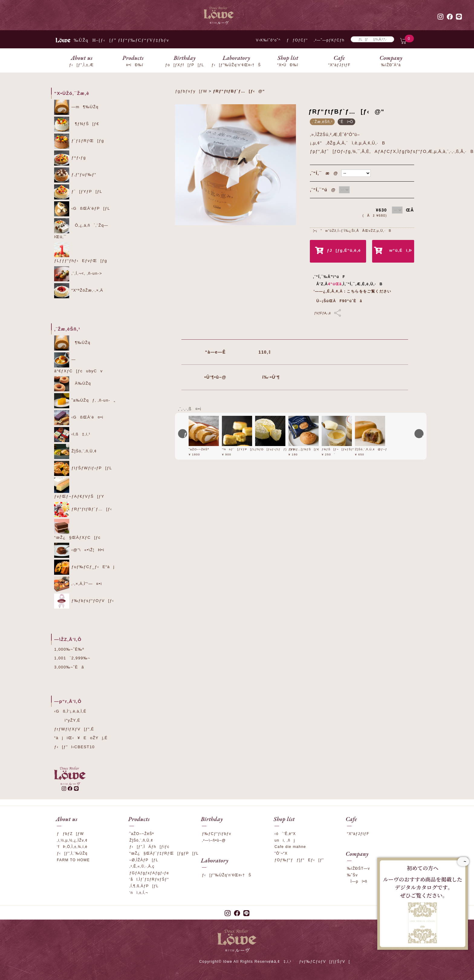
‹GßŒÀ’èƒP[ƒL (82, 209)
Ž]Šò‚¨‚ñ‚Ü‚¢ (75, 451)
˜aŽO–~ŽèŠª (199, 449)
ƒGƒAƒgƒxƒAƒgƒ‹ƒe (149, 873)
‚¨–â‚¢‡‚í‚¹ (280, 962)
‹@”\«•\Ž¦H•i (79, 550)
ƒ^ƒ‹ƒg (70, 158)
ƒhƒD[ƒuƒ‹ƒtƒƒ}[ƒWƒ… (278, 449)
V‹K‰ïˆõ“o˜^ (266, 40)
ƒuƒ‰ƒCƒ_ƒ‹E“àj (84, 567)
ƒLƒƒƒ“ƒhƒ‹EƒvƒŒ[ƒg (81, 252)
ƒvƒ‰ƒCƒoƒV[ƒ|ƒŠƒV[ (325, 962)
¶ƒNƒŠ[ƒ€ (77, 124)
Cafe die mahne (290, 847)
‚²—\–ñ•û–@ (214, 840)
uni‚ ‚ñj (285, 840)
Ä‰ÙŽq (73, 384)
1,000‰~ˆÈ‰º (69, 649)
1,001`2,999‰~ (72, 658)
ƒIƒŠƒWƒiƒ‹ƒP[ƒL (83, 468)
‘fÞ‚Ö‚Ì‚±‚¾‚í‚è (72, 847)
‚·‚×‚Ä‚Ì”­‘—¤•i (78, 584)
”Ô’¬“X (281, 853)
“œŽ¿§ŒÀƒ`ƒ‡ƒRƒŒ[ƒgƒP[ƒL (164, 853)
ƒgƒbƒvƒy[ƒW (191, 91)
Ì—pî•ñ (357, 881)
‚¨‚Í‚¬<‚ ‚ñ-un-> (78, 274)
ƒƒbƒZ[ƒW (70, 834)
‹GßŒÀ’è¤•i (79, 418)
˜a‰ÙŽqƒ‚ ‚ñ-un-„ (85, 401)
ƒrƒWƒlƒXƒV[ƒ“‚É (74, 729)
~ (463, 862)
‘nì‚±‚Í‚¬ (139, 893)
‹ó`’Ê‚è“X (285, 834)
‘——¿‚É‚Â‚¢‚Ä (328, 291)
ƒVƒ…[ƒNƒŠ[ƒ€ (304, 449)
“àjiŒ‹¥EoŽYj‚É (81, 738)
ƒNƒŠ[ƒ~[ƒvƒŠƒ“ (338, 449)
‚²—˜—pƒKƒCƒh (329, 40)
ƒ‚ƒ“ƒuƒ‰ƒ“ (75, 175)
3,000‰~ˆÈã (69, 667)
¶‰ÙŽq (72, 343)
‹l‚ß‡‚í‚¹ (72, 435)
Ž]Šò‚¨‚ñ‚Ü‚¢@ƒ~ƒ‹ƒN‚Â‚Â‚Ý (379, 449)
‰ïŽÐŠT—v (359, 868)
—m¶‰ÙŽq (76, 107)
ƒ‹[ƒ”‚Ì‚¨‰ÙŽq (72, 853)
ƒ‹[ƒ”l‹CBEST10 (74, 747)
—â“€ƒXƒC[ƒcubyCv (78, 363)
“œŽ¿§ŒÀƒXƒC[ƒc (77, 529)
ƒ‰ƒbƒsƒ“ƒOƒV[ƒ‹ (84, 601)
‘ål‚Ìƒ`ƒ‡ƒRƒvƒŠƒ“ (149, 879)
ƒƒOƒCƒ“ (297, 40)
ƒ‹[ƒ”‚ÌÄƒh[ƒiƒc (149, 847)
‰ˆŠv (352, 875)
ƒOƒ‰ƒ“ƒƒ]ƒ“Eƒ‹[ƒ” (299, 860)
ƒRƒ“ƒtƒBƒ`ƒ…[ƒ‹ (83, 509)
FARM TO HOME (73, 860)
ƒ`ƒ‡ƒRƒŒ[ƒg (79, 141)
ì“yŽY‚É (67, 720)
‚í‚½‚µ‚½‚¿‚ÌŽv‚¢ (72, 840)
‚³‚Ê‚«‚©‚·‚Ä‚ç (142, 866)
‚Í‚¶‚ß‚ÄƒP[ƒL (144, 886)
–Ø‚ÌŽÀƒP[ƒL (144, 860)
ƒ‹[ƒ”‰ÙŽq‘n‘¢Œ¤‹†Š (227, 875)
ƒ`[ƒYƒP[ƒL (78, 192)
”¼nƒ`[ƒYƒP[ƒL (239, 449)
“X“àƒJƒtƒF (358, 834)
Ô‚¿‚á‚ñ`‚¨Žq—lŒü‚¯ (81, 229)
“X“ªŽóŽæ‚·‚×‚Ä (79, 291)
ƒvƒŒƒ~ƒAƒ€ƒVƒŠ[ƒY (79, 488)
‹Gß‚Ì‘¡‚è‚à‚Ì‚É (70, 711)
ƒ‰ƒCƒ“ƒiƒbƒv (217, 834)
